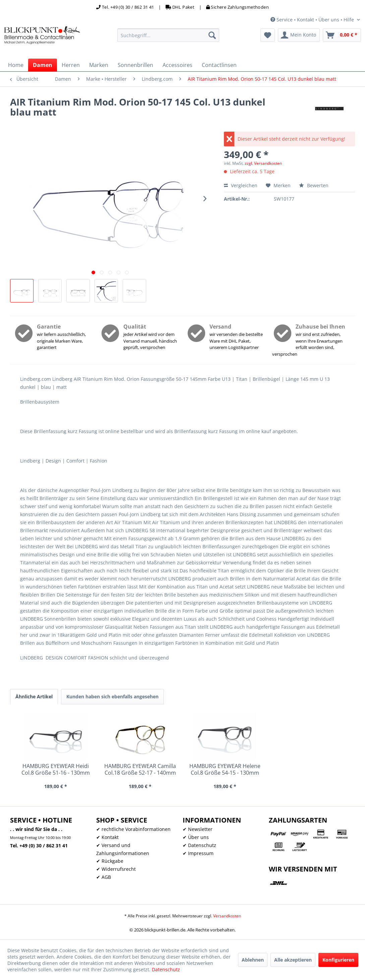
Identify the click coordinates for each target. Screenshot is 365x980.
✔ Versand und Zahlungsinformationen (123, 849)
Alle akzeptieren (293, 960)
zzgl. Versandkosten (263, 163)
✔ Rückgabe (110, 861)
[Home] (16, 65)
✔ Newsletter (198, 829)
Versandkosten (227, 916)
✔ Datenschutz (199, 845)
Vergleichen (241, 185)
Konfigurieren (338, 960)
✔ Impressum (198, 853)
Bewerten (314, 185)
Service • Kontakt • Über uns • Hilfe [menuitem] (313, 20)
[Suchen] (212, 35)
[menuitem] (168, 35)
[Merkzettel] (268, 35)
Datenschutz (166, 969)
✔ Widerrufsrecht (116, 869)
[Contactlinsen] (219, 65)
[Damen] (43, 65)
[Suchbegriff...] (168, 35)
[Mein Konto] (299, 35)
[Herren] (71, 65)
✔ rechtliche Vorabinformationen (133, 829)
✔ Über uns (196, 837)
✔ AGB (104, 877)
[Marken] (99, 65)
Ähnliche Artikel (34, 696)
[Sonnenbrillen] (135, 65)
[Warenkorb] (342, 35)
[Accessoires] (177, 65)
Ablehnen (253, 960)
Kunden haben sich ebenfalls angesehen (112, 696)
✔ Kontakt (107, 837)
